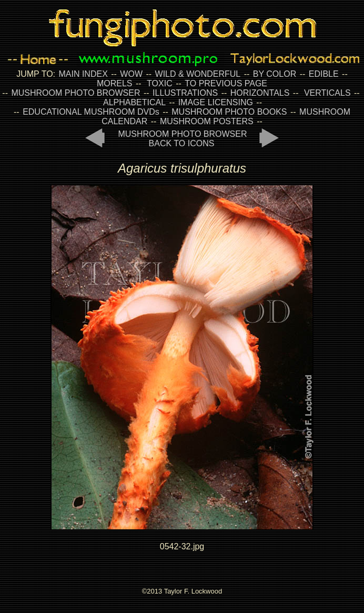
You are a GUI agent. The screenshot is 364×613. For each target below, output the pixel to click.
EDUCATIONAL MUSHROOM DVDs (91, 112)
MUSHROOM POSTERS (207, 121)
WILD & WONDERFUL (198, 74)
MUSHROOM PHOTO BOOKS (229, 112)
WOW (131, 74)
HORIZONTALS (260, 93)
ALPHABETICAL (134, 102)
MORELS (115, 83)
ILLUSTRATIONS (185, 93)
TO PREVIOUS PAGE (226, 83)
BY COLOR (275, 74)
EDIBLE (324, 74)
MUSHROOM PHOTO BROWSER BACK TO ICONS (182, 139)
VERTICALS (327, 93)
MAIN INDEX (83, 74)
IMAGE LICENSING (214, 102)
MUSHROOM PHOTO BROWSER (75, 93)
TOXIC (160, 83)
